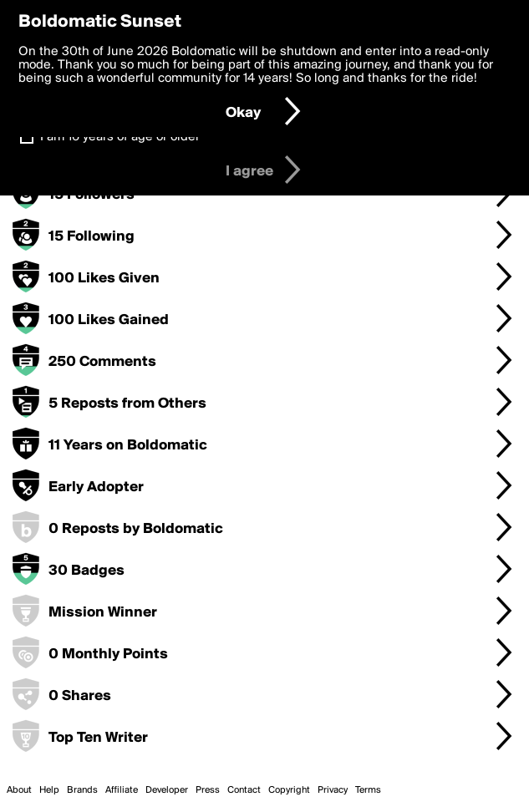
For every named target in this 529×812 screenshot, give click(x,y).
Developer (167, 790)
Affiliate (122, 790)
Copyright (289, 790)
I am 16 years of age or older (120, 137)
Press (208, 790)
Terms (368, 790)
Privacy (333, 790)
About (19, 790)
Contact (244, 790)
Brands (82, 790)
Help (49, 790)
